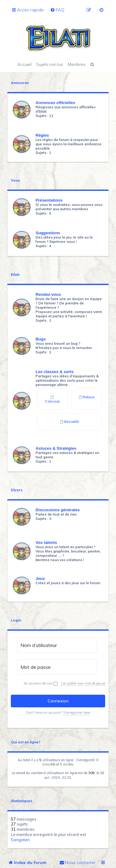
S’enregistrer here (77, 713)
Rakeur (87, 397)
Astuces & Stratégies (56, 448)
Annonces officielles (55, 103)
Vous (15, 180)
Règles (42, 135)
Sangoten (20, 840)
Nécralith (70, 422)
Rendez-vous (48, 294)
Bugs (41, 339)
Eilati (15, 275)
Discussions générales (58, 510)
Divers (17, 490)
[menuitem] (57, 10)
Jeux (40, 579)
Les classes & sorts (55, 372)
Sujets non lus (50, 64)
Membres (77, 64)
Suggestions (48, 233)
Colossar (53, 400)
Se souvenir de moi (41, 683)
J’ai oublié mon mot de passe (83, 683)
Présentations (49, 200)
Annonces (20, 83)
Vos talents (46, 542)
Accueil (24, 64)
